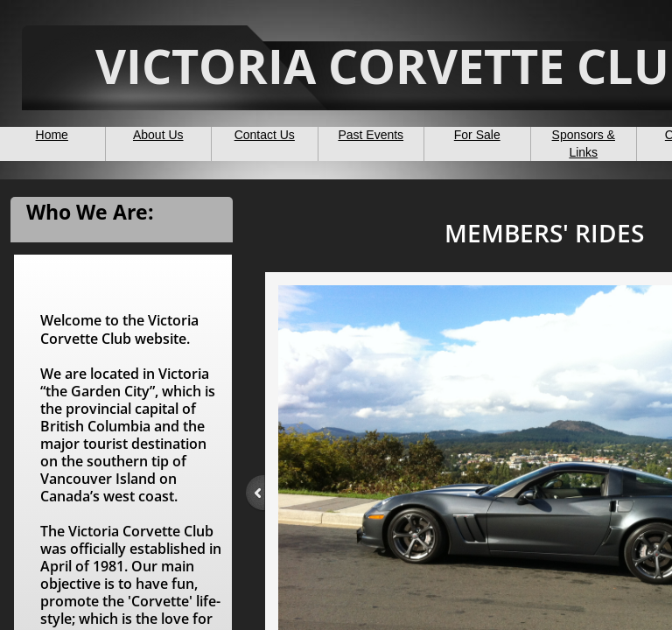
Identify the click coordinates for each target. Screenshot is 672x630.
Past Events (371, 135)
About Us (158, 135)
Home (52, 135)
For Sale (477, 135)
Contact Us (265, 135)
